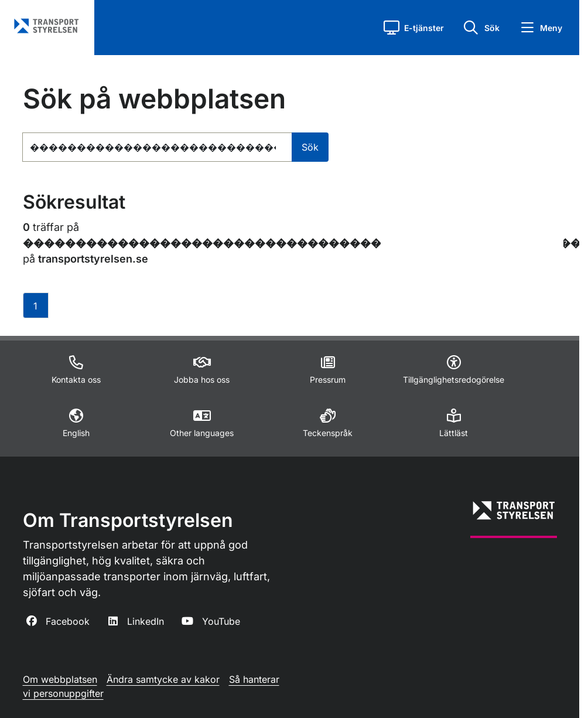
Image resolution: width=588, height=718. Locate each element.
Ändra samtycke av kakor (163, 679)
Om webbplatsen (60, 679)
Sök (310, 147)
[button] (414, 28)
